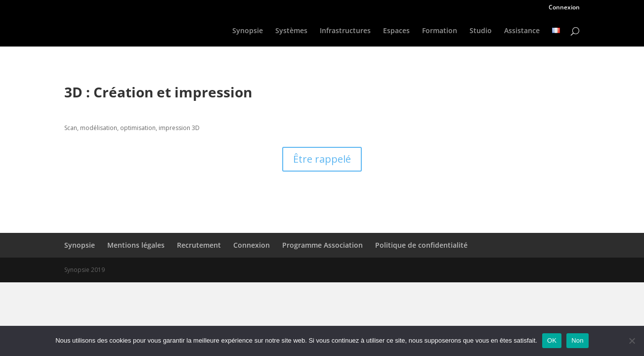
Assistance (522, 31)
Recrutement (199, 245)
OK (552, 340)
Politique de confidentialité (421, 245)
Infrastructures (345, 31)
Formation (440, 31)
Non (578, 340)
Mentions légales (136, 245)
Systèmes (291, 31)
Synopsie (248, 31)
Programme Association (322, 245)
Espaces (396, 31)
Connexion (564, 8)
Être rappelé (322, 159)
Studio (481, 31)
